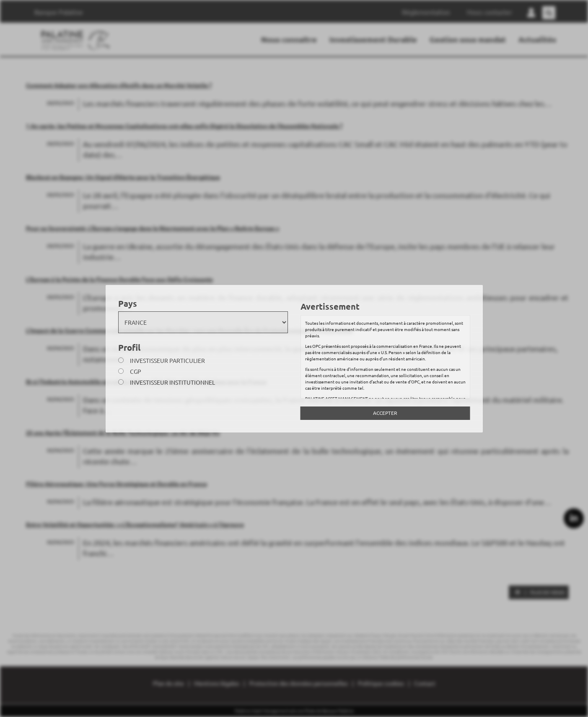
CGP (136, 371)
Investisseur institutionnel (172, 382)
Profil (129, 347)
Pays (128, 303)
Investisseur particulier (167, 360)
